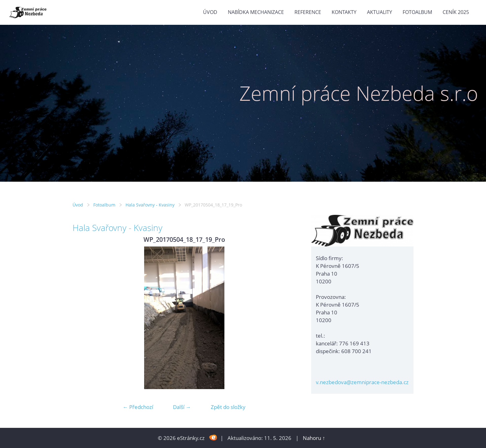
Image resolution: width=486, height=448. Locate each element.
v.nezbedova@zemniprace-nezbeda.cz (362, 382)
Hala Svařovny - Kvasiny (150, 205)
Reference (308, 12)
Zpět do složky (228, 407)
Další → (182, 407)
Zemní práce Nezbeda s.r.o (359, 93)
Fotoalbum (417, 12)
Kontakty (344, 12)
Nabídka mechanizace (256, 12)
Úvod (210, 12)
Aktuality (380, 12)
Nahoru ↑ (314, 438)
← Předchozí (138, 407)
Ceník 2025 (456, 12)
